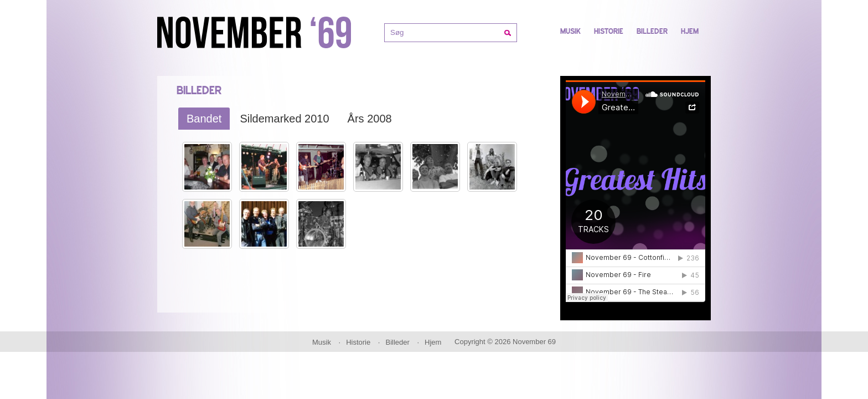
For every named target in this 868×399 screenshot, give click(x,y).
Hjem (690, 32)
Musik (570, 32)
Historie (609, 32)
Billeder (652, 32)
